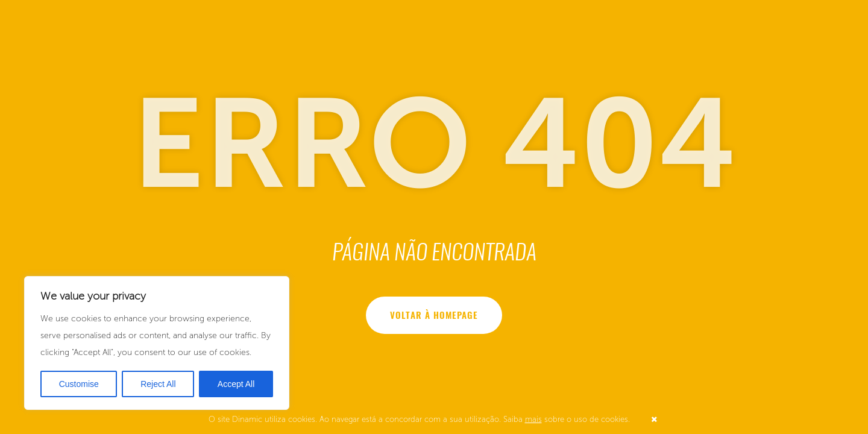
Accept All (236, 384)
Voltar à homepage (434, 315)
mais (533, 419)
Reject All (158, 384)
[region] (157, 343)
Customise (79, 384)
